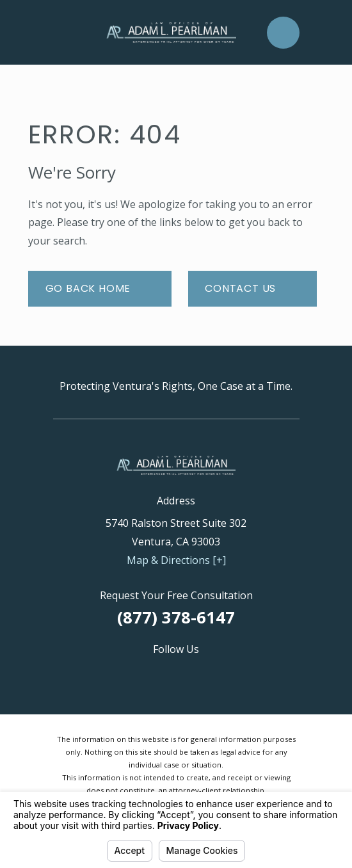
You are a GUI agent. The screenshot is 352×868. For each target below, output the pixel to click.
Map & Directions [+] (176, 560)
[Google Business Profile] (115, 671)
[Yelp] (237, 671)
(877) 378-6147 (176, 617)
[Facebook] (176, 671)
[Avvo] (145, 671)
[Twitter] (207, 671)
